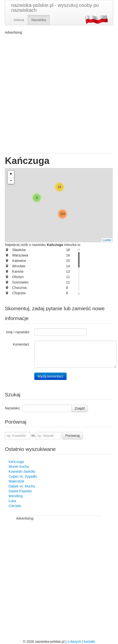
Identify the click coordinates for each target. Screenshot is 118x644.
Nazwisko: (13, 408)
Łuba (12, 501)
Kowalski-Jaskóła (22, 471)
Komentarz (21, 344)
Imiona (19, 20)
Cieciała (15, 506)
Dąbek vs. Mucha (22, 486)
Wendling (16, 496)
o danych (74, 642)
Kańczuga (16, 462)
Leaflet (107, 240)
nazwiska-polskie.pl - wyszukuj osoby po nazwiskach (55, 8)
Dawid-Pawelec (20, 491)
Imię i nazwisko (18, 332)
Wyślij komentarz (50, 376)
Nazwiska (39, 20)
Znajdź (80, 408)
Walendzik (16, 481)
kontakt (89, 642)
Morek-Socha (19, 467)
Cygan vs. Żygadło (23, 476)
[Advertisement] (59, 94)
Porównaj (72, 436)
